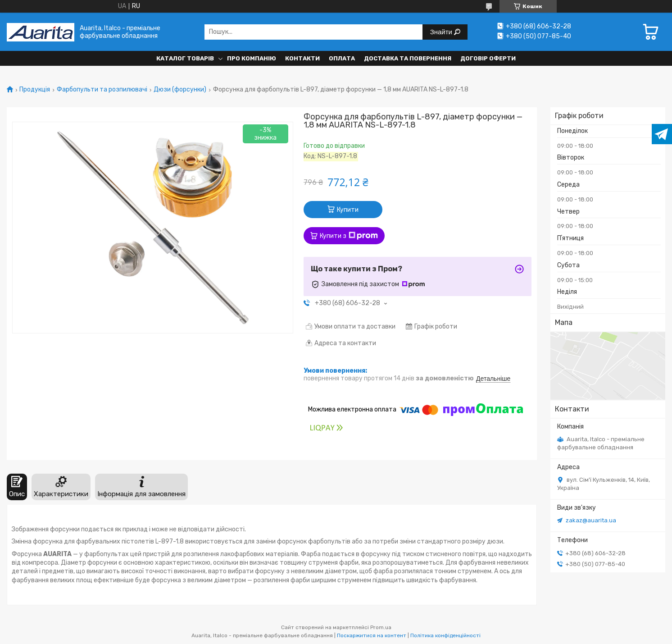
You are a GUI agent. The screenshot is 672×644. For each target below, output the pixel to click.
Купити (348, 210)
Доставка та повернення (408, 58)
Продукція (35, 90)
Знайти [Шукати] (442, 32)
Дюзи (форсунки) (180, 90)
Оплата (342, 58)
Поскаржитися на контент (372, 635)
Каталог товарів (185, 58)
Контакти (302, 58)
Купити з (349, 236)
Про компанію (252, 58)
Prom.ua (381, 627)
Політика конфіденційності (445, 635)
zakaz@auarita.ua (591, 520)
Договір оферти (488, 58)
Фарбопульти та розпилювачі (102, 90)
